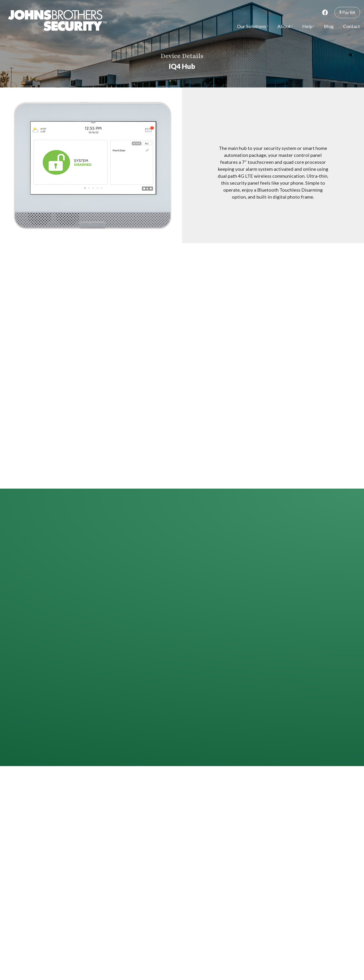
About (285, 26)
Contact (352, 26)
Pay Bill (347, 12)
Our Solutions (252, 26)
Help (308, 26)
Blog (329, 26)
